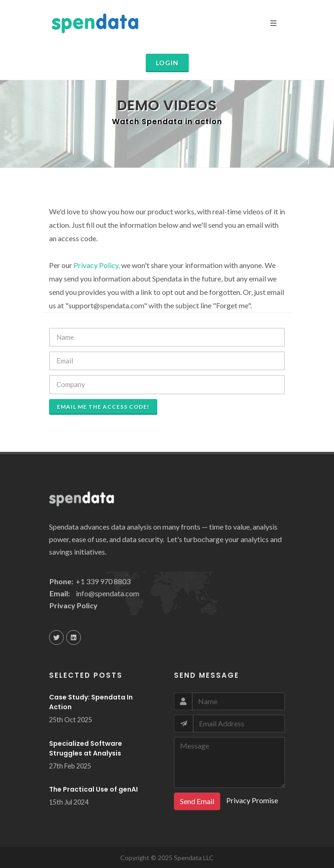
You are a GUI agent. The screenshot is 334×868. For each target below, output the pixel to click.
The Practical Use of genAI (93, 789)
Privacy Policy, (97, 265)
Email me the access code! (103, 407)
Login (167, 63)
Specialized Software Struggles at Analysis (86, 748)
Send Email (197, 801)
